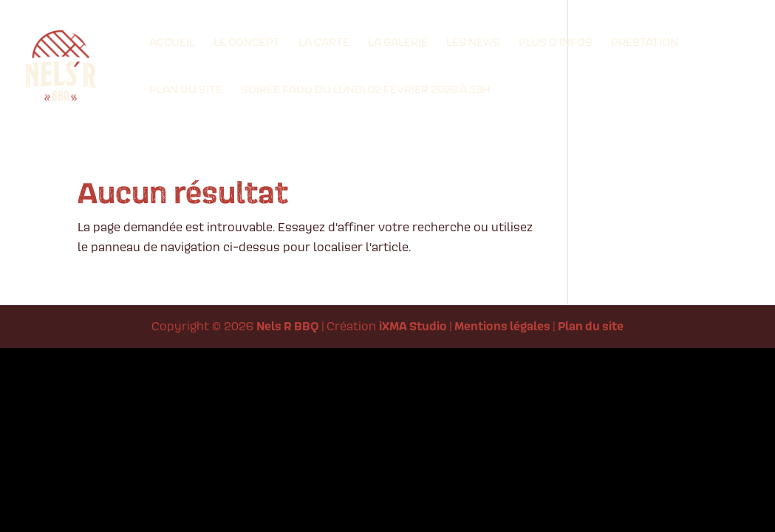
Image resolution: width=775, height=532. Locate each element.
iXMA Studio (413, 326)
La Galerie (398, 43)
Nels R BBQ (288, 326)
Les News (473, 43)
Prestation (645, 43)
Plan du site (186, 90)
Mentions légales (502, 326)
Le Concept (247, 43)
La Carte (324, 43)
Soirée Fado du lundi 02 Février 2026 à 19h (366, 90)
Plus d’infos (556, 43)
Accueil (172, 43)
